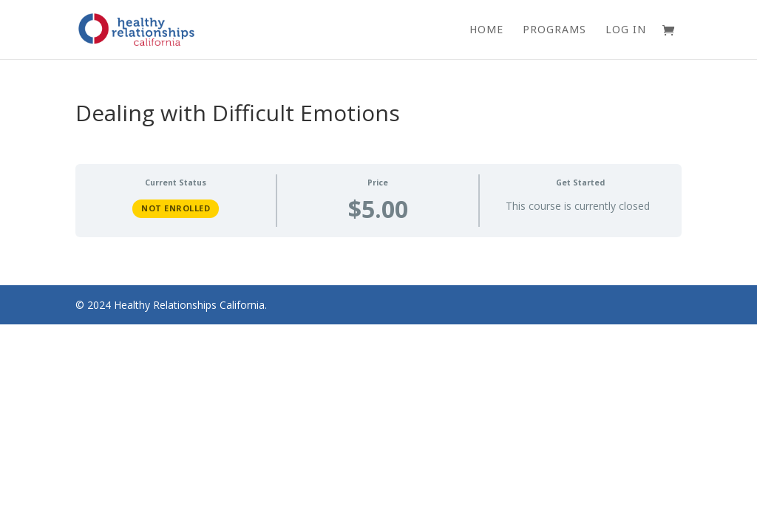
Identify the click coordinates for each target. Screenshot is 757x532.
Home (486, 30)
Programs (554, 30)
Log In (626, 30)
